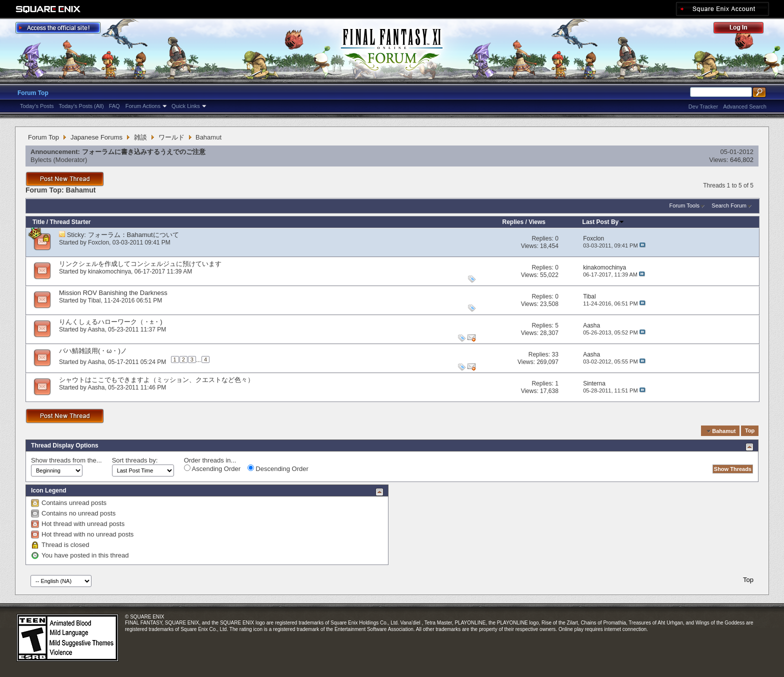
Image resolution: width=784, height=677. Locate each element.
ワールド (171, 137)
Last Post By (604, 222)
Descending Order (278, 468)
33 (555, 354)
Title (38, 222)
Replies (513, 222)
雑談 (140, 137)
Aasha (96, 329)
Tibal (94, 300)
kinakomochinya (109, 271)
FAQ (114, 106)
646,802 (742, 160)
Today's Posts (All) (81, 106)
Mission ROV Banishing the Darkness (113, 293)
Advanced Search (745, 106)
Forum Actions (143, 106)
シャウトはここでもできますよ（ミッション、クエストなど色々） (156, 380)
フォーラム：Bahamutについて (133, 235)
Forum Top (33, 93)
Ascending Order (212, 468)
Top (750, 431)
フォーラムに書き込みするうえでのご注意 (144, 152)
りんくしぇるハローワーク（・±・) (110, 322)
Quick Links (186, 106)
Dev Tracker (703, 106)
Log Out (743, 29)
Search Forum (729, 205)
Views (537, 222)
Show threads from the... (66, 460)
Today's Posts (37, 106)
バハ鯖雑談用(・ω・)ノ (93, 351)
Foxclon (98, 242)
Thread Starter (70, 222)
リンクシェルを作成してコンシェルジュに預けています (140, 264)
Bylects (41, 160)
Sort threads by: (135, 460)
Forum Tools (684, 205)
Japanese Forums (96, 137)
